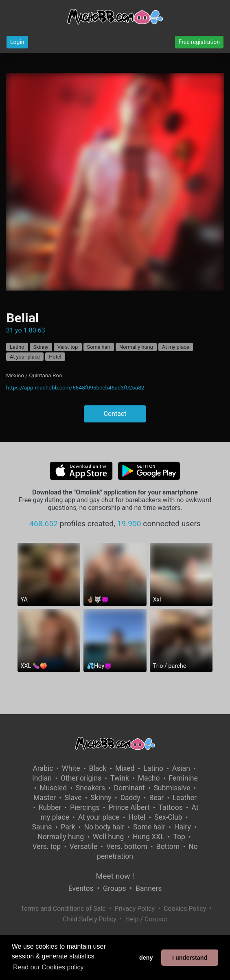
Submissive (172, 788)
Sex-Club (168, 817)
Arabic (43, 768)
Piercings (85, 807)
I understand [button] (190, 958)
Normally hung (136, 347)
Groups (114, 888)
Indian (42, 778)
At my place (176, 347)
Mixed (125, 768)
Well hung (108, 837)
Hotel (55, 357)
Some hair (99, 347)
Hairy (183, 827)
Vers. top (68, 347)
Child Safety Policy (90, 919)
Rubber (50, 807)
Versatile (83, 847)
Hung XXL (149, 837)
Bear (156, 798)
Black (97, 768)
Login (17, 42)
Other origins (81, 778)
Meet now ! (115, 876)
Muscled (53, 788)
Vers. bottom (127, 847)
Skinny (41, 347)
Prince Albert (129, 807)
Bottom (168, 847)
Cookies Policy (185, 909)
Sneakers (90, 788)
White (71, 768)
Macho (149, 778)
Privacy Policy (135, 909)
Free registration (199, 42)
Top (179, 837)
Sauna (42, 827)
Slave (73, 798)
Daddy (130, 798)
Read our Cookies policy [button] (48, 967)
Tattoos (171, 807)
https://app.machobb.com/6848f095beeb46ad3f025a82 (75, 387)
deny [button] (146, 958)
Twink (120, 778)
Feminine (183, 778)
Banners (149, 888)
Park (68, 827)
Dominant (129, 788)
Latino (17, 347)
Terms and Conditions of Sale (63, 909)
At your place (25, 357)
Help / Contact (146, 919)
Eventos (81, 888)
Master (45, 798)
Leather (185, 798)
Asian (181, 768)
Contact (115, 414)
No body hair (104, 827)
